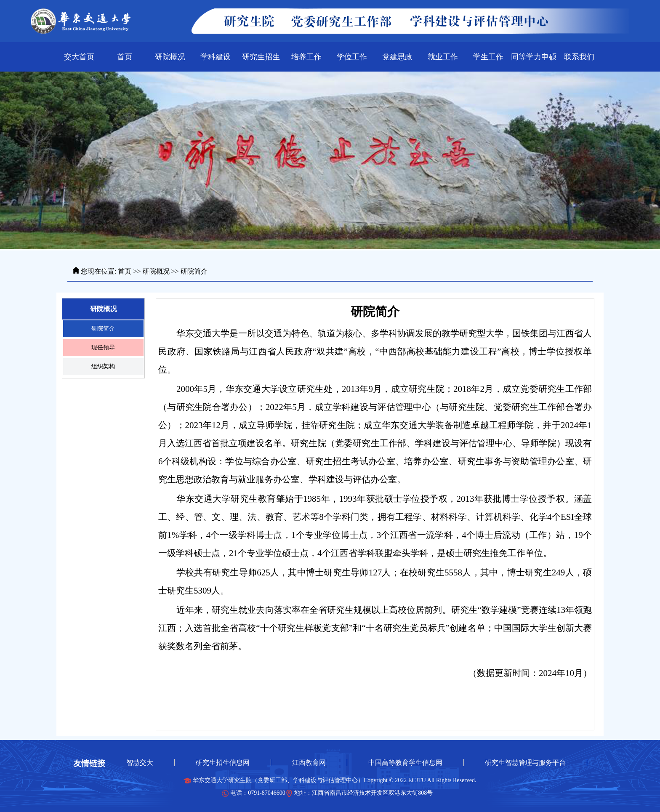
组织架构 (103, 366)
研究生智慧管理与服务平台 (525, 763)
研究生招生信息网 (223, 763)
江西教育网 (309, 763)
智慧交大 (140, 763)
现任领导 (103, 347)
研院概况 (156, 271)
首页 (125, 271)
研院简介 (194, 271)
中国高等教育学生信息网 (405, 763)
